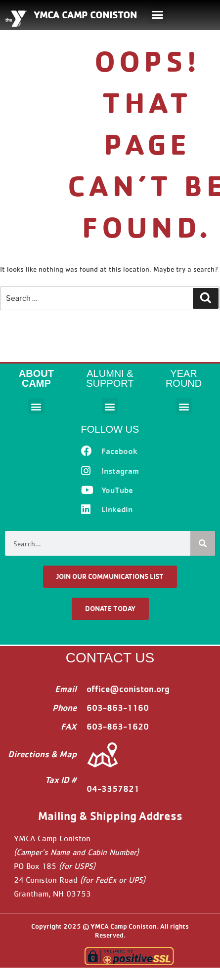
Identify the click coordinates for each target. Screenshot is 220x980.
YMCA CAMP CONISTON (85, 15)
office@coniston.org (128, 689)
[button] (158, 15)
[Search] (203, 543)
